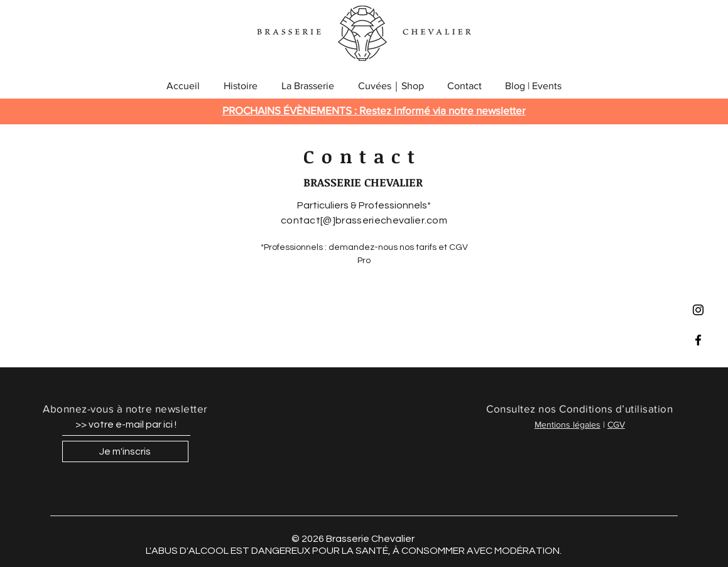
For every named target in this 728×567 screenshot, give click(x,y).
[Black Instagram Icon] (698, 310)
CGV (616, 424)
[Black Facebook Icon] (698, 340)
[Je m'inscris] (125, 451)
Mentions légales (568, 424)
